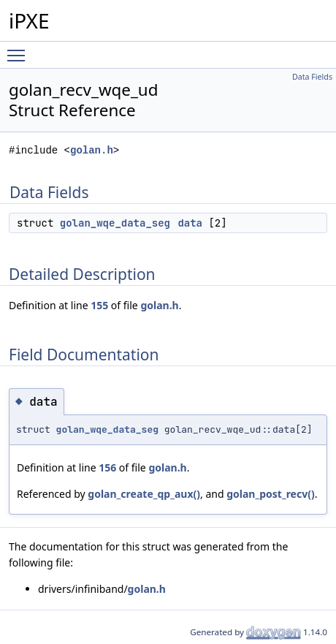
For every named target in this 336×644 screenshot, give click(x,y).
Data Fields (312, 77)
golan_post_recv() (271, 494)
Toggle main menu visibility (20, 49)
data (190, 223)
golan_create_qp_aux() (144, 494)
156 (107, 467)
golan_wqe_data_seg (115, 223)
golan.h (92, 150)
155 (99, 305)
